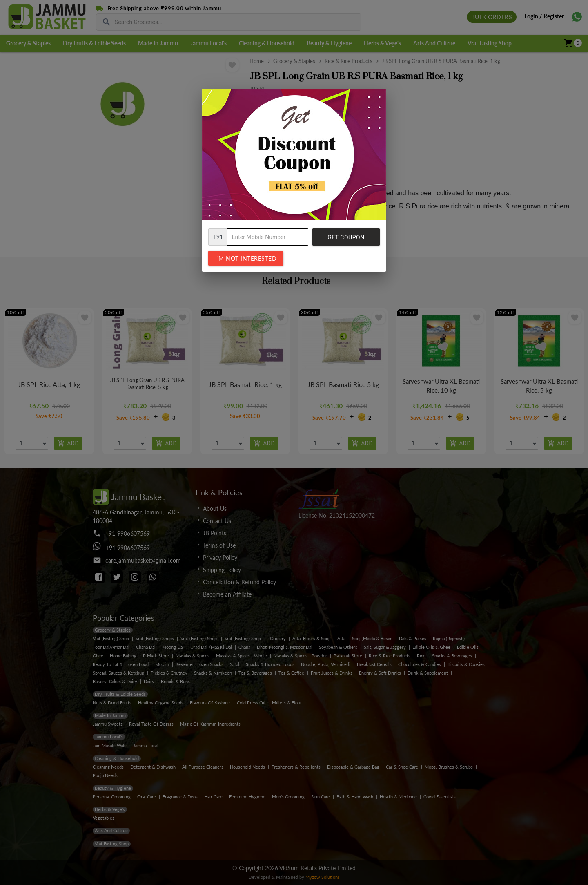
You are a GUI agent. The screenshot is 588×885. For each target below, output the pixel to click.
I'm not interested (246, 258)
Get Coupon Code (346, 240)
